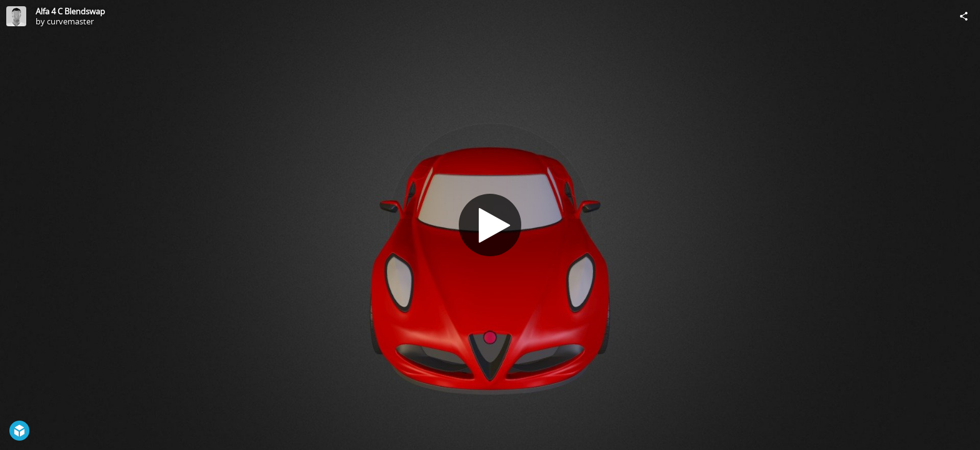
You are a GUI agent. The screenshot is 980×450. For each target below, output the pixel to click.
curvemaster (70, 21)
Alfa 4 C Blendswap (70, 11)
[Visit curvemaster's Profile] (16, 16)
